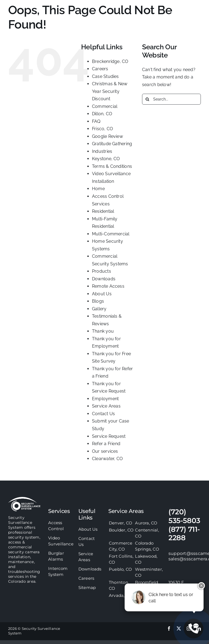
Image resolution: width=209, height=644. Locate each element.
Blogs (98, 301)
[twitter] (179, 628)
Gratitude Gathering (112, 144)
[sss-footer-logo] (24, 499)
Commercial (105, 106)
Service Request (109, 436)
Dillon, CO (102, 114)
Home (98, 189)
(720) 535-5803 (184, 516)
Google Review (107, 136)
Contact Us (103, 414)
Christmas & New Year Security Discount (110, 91)
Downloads (104, 279)
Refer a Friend (106, 444)
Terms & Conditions (112, 166)
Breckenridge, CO (110, 61)
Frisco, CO (102, 129)
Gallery (99, 309)
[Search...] (171, 99)
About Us (102, 294)
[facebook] (169, 628)
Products (102, 271)
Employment (105, 399)
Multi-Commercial (111, 234)
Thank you (103, 331)
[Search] (147, 99)
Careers (100, 69)
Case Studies (105, 76)
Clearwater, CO (107, 459)
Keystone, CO (106, 159)
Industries (102, 151)
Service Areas (106, 406)
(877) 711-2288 (184, 534)
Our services (105, 451)
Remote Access (108, 286)
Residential (103, 211)
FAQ (96, 121)
